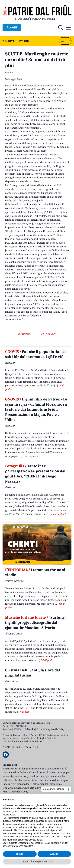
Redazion (7, 729)
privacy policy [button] (36, 840)
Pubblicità (30, 729)
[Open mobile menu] (68, 28)
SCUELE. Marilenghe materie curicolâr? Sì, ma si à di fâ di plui (37, 60)
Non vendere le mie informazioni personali (41, 830)
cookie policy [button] (9, 815)
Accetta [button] (54, 854)
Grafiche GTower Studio (27, 747)
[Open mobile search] (61, 28)
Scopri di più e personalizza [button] (37, 861)
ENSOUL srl (8, 747)
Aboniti (12, 28)
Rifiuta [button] (20, 854)
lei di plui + (32, 456)
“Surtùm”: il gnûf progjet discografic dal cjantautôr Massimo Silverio (36, 623)
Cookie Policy (58, 729)
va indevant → (51, 334)
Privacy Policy (43, 729)
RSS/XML (18, 729)
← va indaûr (22, 334)
